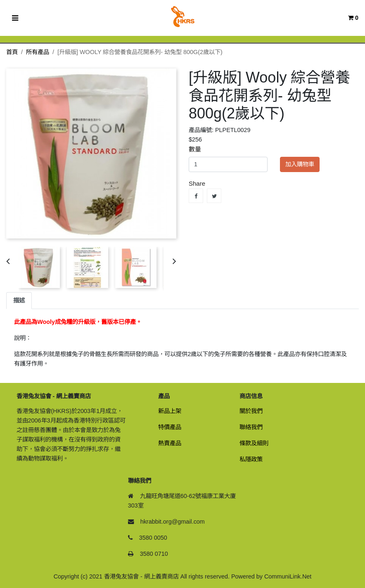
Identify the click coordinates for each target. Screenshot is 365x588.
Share (196, 196)
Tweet (214, 196)
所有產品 (38, 52)
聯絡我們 (251, 427)
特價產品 (170, 427)
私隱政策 (251, 459)
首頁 (12, 52)
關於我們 (251, 411)
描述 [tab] (19, 300)
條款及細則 (254, 443)
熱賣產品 (170, 443)
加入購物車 (300, 164)
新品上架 (170, 411)
